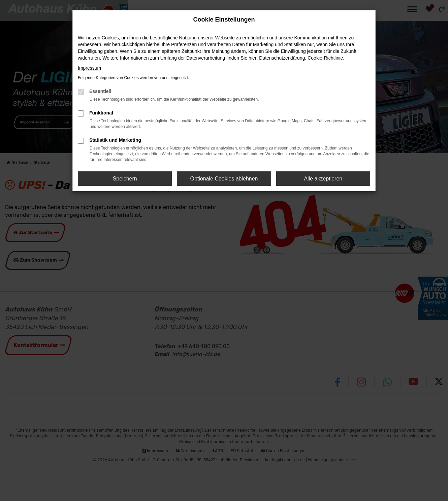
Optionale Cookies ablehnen (224, 179)
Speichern (125, 179)
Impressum (89, 68)
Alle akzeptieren (323, 179)
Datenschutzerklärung (282, 58)
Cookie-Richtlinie (325, 58)
